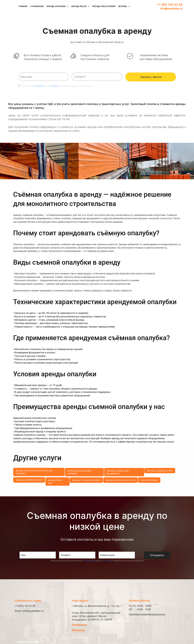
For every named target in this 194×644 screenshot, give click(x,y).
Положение (39, 86)
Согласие (55, 86)
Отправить (157, 555)
